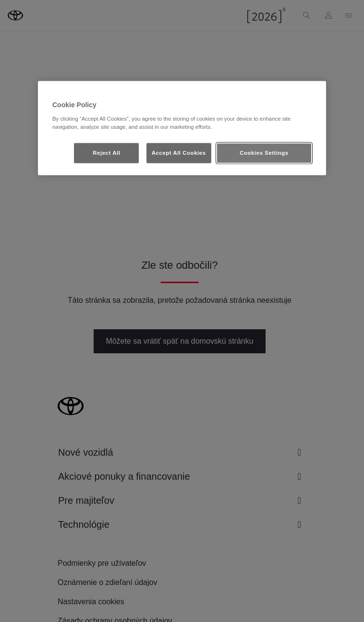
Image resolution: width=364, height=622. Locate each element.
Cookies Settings (264, 152)
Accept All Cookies (179, 152)
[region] (182, 128)
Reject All (106, 152)
